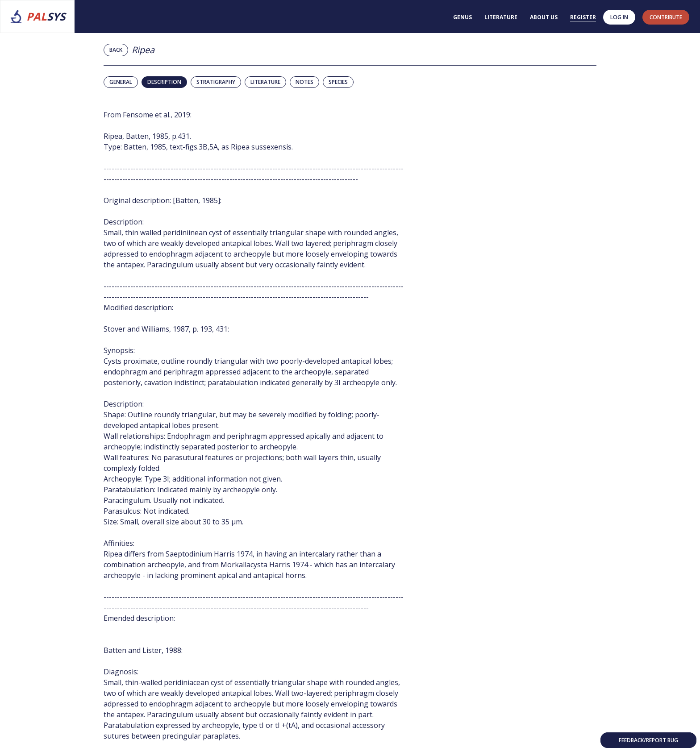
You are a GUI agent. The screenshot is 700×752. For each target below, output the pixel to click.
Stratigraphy (216, 82)
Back (116, 50)
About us (544, 17)
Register (583, 17)
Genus (462, 17)
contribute (666, 17)
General (121, 82)
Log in (619, 17)
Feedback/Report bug (648, 740)
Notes (304, 82)
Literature (501, 17)
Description (164, 82)
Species (338, 82)
